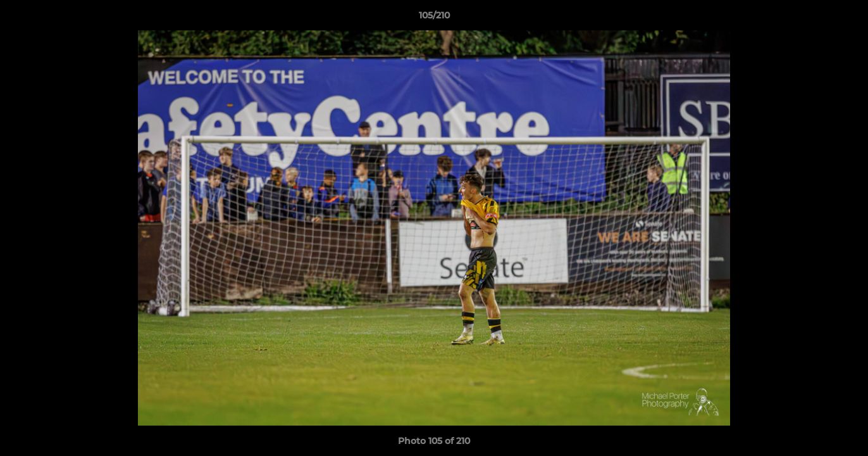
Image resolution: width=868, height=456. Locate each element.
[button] (845, 18)
